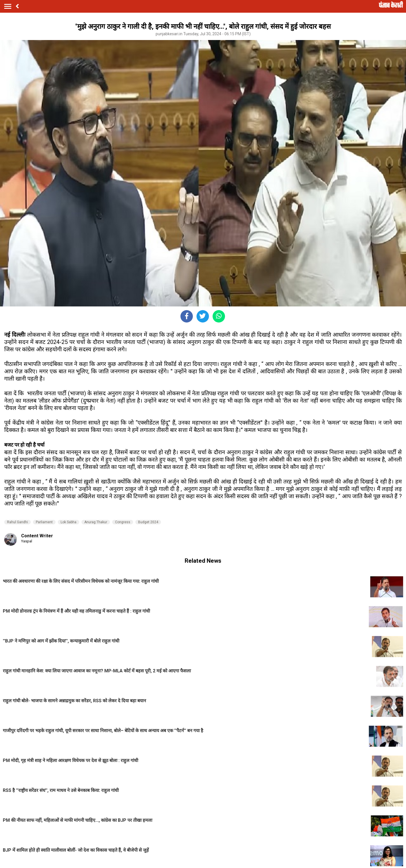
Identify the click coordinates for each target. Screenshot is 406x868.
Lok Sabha (69, 522)
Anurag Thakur (96, 522)
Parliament (44, 522)
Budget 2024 (148, 522)
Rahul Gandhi (17, 522)
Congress (123, 522)
